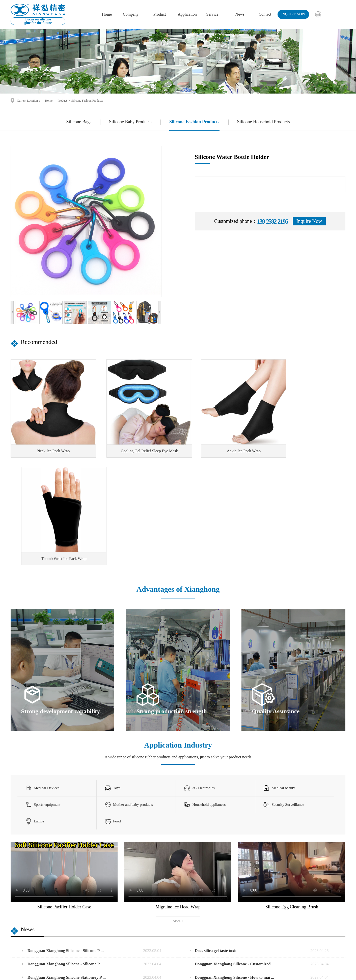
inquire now (293, 14)
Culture (100, 915)
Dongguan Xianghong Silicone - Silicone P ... (94, 834)
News (240, 14)
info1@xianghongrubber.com (233, 928)
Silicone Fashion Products (87, 101)
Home (107, 14)
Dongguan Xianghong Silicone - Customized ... (262, 847)
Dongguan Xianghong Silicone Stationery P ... (94, 861)
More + (178, 804)
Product (160, 14)
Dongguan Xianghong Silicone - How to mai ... (262, 861)
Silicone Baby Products (130, 122)
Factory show (104, 922)
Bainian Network (231, 973)
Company (131, 14)
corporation (106, 895)
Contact (265, 14)
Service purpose (177, 934)
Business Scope (177, 928)
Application (187, 14)
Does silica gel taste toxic (262, 834)
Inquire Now (309, 221)
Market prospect (177, 922)
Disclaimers (259, 973)
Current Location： (29, 101)
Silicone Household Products (264, 122)
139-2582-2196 (219, 922)
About (99, 909)
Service (212, 14)
